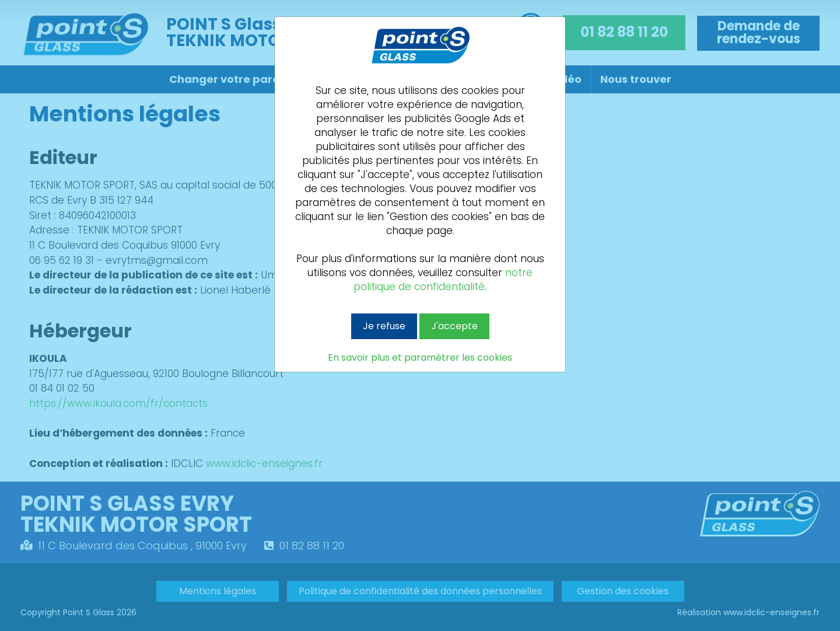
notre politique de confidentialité (443, 280)
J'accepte (454, 326)
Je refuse (384, 326)
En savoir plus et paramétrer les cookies (420, 358)
